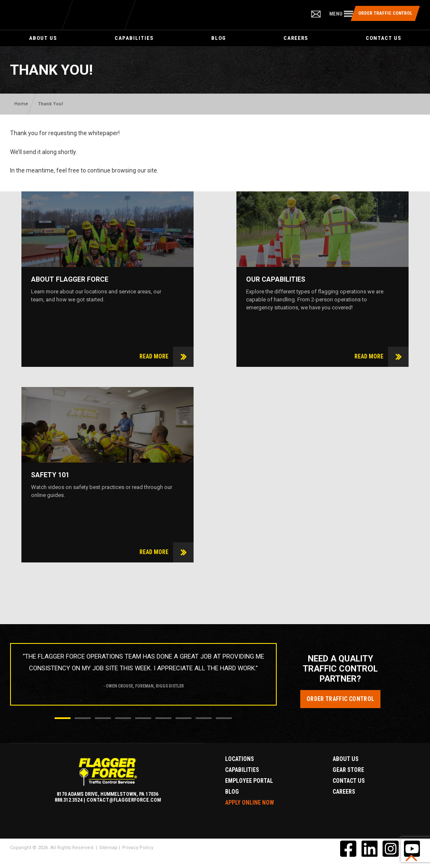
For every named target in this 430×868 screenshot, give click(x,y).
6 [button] (163, 718)
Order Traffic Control (340, 699)
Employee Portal (249, 781)
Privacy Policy (138, 848)
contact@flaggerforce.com (124, 800)
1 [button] (63, 718)
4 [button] (123, 718)
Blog (219, 38)
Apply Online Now (250, 803)
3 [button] (103, 718)
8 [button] (204, 718)
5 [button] (143, 718)
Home (21, 104)
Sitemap (108, 848)
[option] (143, 671)
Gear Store (348, 770)
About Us (43, 38)
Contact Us (384, 38)
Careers (296, 38)
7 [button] (184, 718)
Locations (240, 759)
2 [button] (83, 718)
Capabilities (134, 38)
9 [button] (224, 718)
